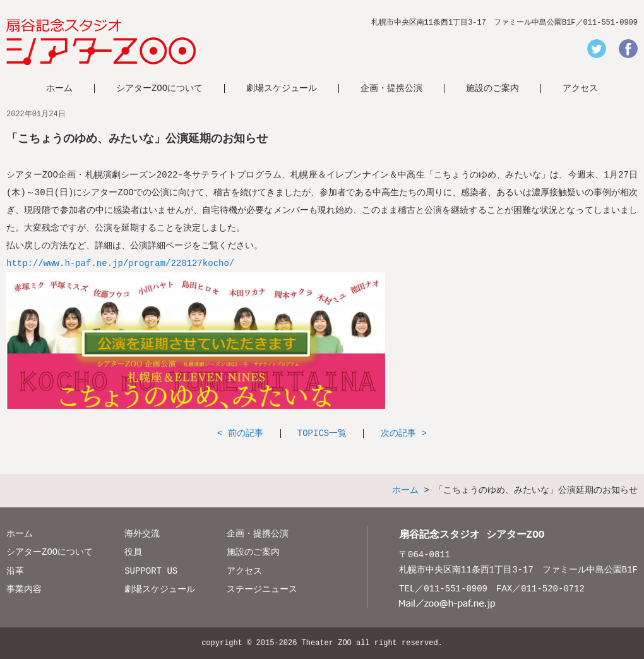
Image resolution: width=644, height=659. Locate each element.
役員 (133, 552)
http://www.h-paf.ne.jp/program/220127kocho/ (120, 263)
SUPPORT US (151, 571)
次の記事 (398, 433)
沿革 (15, 571)
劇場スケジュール (282, 88)
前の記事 (246, 433)
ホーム (59, 88)
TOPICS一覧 (322, 433)
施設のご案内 (492, 88)
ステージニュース (262, 589)
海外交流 (142, 534)
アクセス (580, 88)
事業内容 (24, 589)
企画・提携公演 (391, 88)
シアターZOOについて (159, 88)
